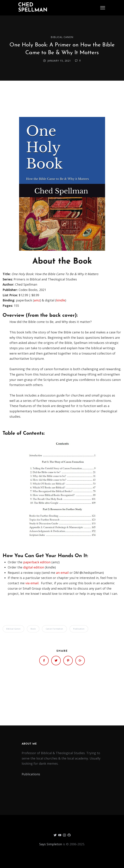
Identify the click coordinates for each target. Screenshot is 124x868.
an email (62, 573)
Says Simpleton (51, 844)
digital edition (34, 567)
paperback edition (37, 562)
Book (33, 629)
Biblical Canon (62, 37)
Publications (31, 774)
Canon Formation (54, 629)
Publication (79, 629)
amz (37, 300)
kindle (61, 300)
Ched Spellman (33, 8)
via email (32, 583)
